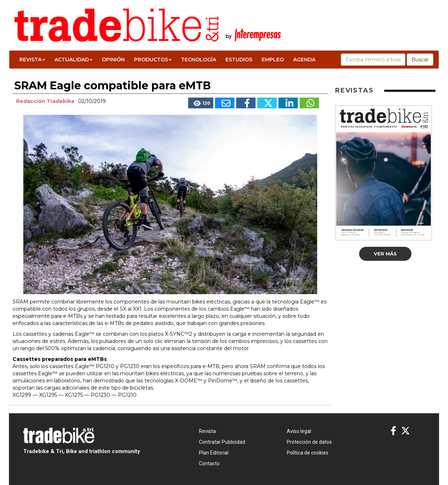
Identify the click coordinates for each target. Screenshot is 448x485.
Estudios (239, 60)
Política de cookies (308, 453)
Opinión (113, 60)
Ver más (385, 254)
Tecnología (199, 60)
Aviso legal (299, 431)
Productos (153, 60)
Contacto (209, 463)
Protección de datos (309, 442)
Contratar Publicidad (222, 442)
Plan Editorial (214, 453)
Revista (32, 60)
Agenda (304, 60)
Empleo (273, 60)
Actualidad (73, 60)
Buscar (420, 60)
